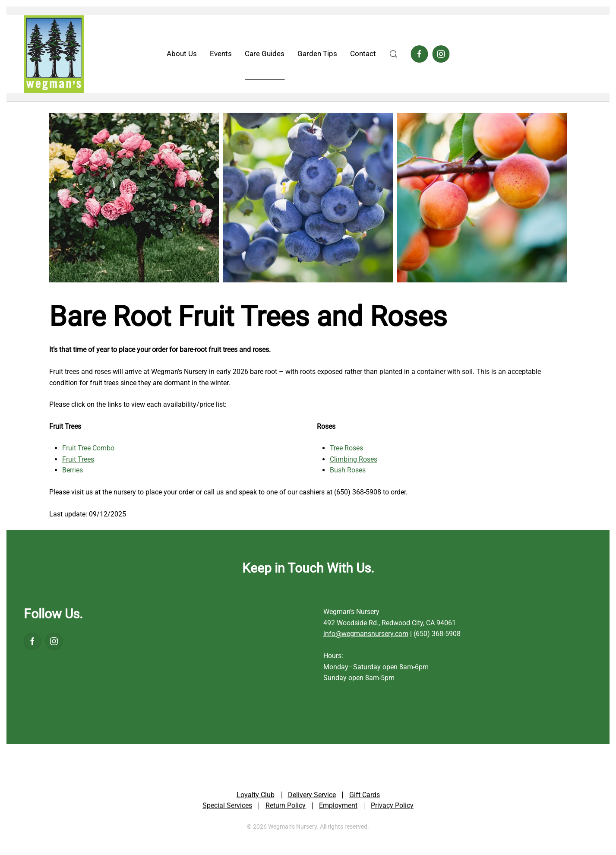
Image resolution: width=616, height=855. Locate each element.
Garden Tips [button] (317, 54)
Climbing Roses (354, 459)
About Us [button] (182, 54)
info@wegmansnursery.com (366, 634)
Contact (363, 54)
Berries (73, 470)
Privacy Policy (392, 807)
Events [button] (221, 54)
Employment (338, 807)
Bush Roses (348, 470)
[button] (393, 54)
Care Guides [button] (265, 54)
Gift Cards (365, 796)
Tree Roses (346, 448)
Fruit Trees (78, 459)
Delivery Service (312, 796)
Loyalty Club (256, 796)
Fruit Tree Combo (88, 448)
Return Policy (286, 807)
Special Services (227, 807)
